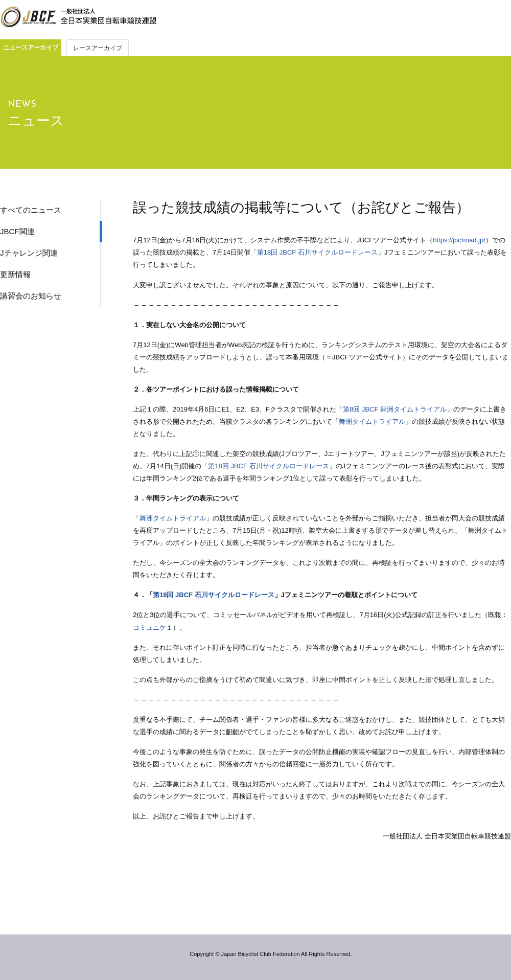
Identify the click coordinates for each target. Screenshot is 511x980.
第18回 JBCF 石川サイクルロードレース (317, 252)
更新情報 (15, 274)
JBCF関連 (17, 231)
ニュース (36, 121)
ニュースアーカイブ (31, 48)
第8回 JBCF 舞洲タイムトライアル (395, 409)
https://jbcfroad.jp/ (459, 240)
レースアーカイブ (98, 48)
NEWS (22, 105)
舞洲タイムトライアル (372, 421)
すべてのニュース (31, 210)
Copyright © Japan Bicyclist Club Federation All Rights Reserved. (271, 954)
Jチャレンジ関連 (29, 253)
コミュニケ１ (153, 628)
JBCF (78, 17)
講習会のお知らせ (31, 296)
